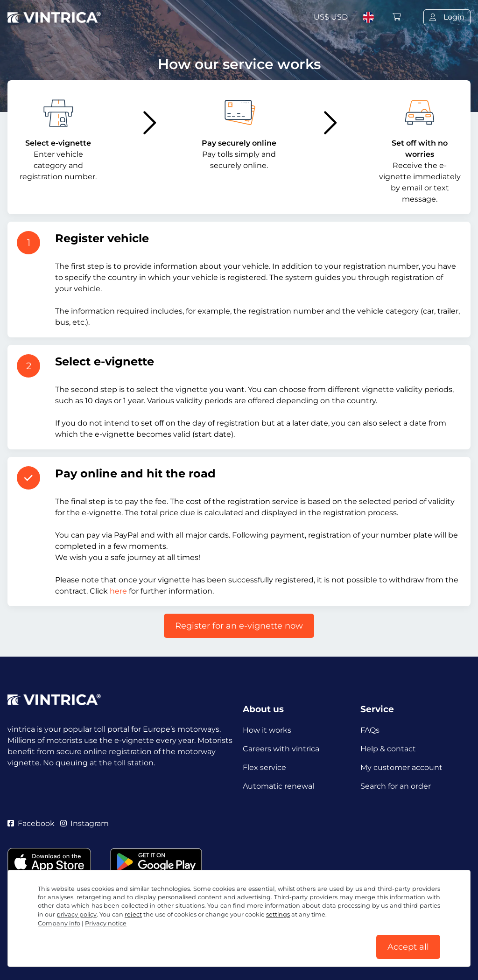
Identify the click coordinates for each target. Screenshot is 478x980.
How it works (267, 730)
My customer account (401, 767)
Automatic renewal (278, 786)
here (118, 591)
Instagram (84, 823)
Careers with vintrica (281, 749)
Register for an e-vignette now (239, 626)
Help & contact (388, 749)
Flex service (264, 767)
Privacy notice (106, 923)
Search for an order (396, 786)
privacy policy (77, 914)
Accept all (408, 947)
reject (133, 914)
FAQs (370, 730)
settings (278, 914)
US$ (331, 17)
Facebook (31, 823)
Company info (59, 923)
